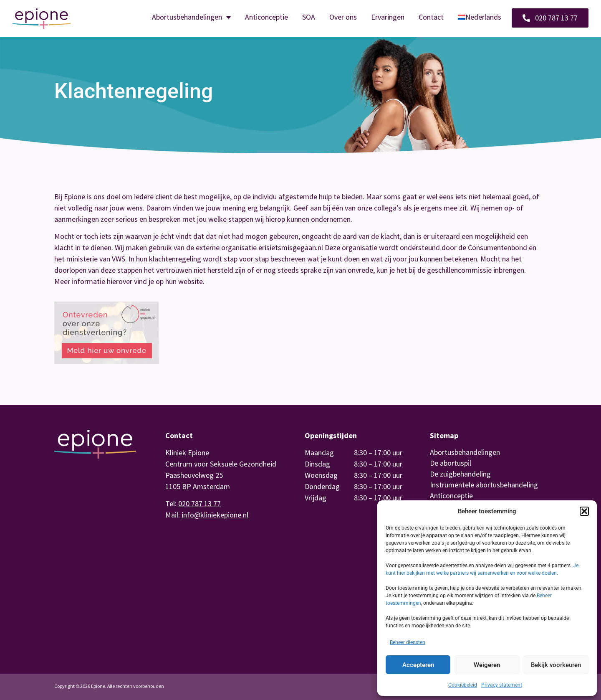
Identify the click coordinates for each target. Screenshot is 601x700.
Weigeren (487, 665)
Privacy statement (502, 685)
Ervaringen (388, 17)
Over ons (343, 17)
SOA (309, 17)
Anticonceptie (266, 17)
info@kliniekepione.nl (215, 515)
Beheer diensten (408, 642)
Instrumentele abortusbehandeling (484, 485)
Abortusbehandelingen (191, 17)
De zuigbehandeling (460, 474)
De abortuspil (451, 463)
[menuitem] (480, 17)
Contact (431, 17)
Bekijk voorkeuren (556, 665)
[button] (584, 511)
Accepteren (418, 665)
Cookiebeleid (463, 685)
